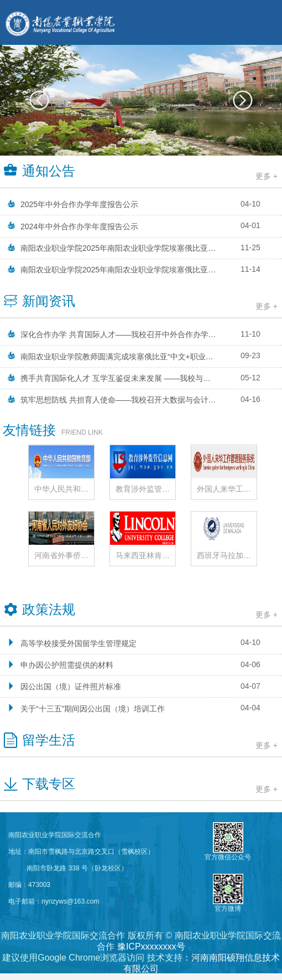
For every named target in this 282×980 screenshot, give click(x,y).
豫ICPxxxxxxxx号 (151, 947)
